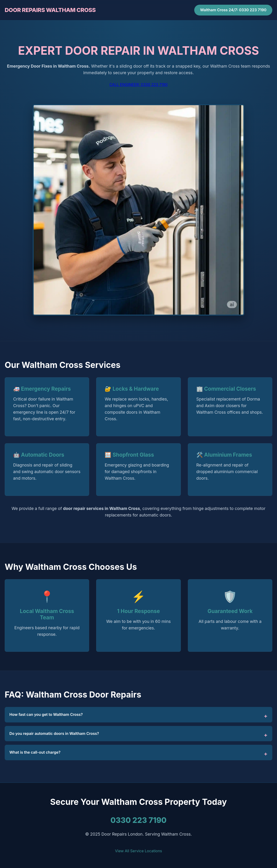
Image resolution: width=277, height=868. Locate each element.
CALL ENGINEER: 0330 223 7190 (138, 85)
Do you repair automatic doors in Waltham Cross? (54, 733)
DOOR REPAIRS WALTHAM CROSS (50, 10)
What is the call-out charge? (35, 752)
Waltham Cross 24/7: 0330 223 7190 (233, 10)
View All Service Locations (138, 851)
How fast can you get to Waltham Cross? (46, 714)
